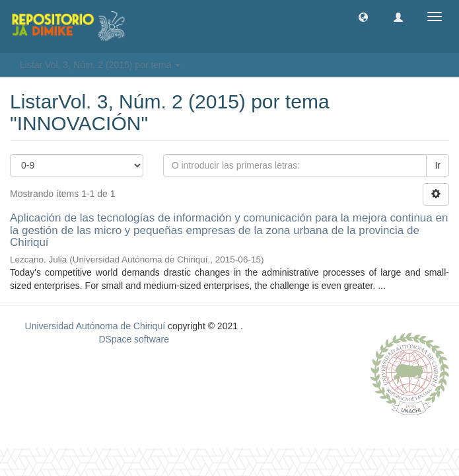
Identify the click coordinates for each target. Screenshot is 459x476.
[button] (363, 17)
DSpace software (134, 339)
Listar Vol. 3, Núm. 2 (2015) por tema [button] (100, 65)
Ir (438, 165)
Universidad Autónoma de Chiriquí (95, 326)
